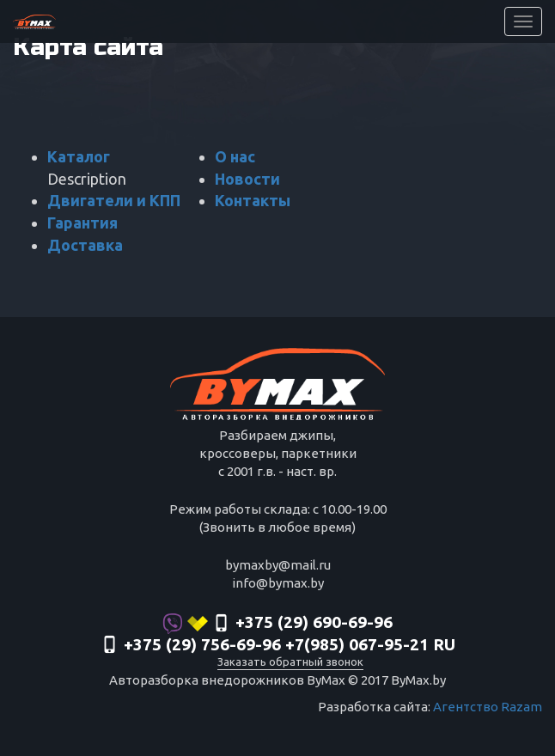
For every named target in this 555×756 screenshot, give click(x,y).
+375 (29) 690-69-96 (277, 624)
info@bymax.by (278, 583)
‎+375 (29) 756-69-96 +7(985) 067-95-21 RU (278, 646)
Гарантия (82, 223)
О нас (235, 156)
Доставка (85, 245)
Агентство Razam (488, 707)
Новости (247, 179)
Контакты (253, 200)
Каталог (79, 156)
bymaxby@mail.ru (278, 565)
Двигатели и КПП (114, 200)
